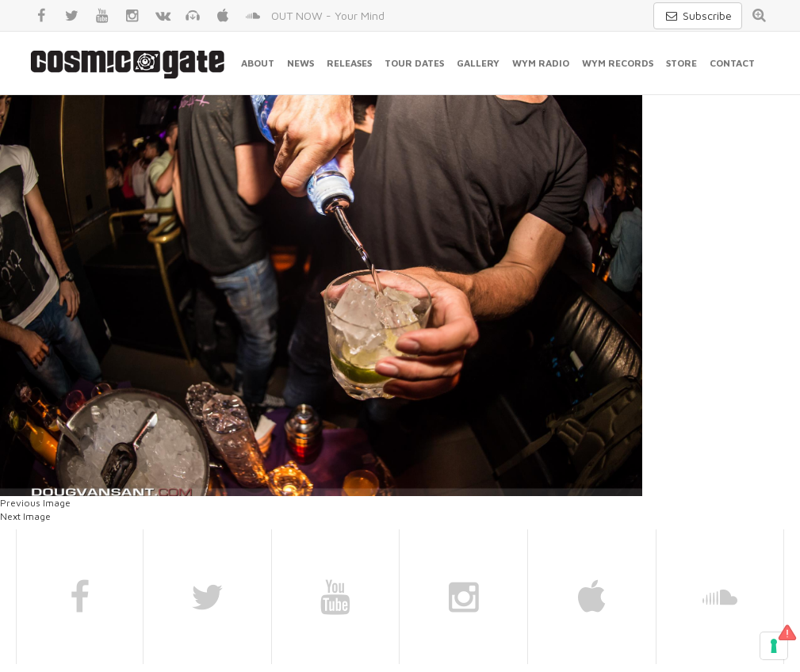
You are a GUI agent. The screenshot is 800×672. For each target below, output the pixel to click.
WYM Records (618, 63)
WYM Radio (541, 63)
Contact (732, 63)
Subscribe (698, 15)
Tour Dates (414, 63)
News (300, 63)
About (258, 63)
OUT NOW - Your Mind (328, 15)
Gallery (478, 63)
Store (681, 63)
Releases (349, 63)
